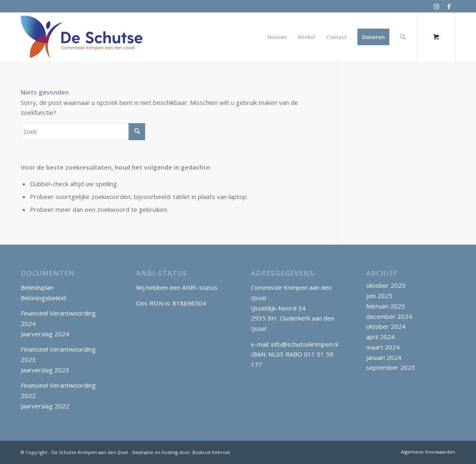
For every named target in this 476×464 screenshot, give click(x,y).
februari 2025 (386, 306)
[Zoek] (403, 37)
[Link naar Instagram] (436, 6)
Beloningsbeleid (43, 298)
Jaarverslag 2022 (45, 406)
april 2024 (380, 337)
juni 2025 (379, 296)
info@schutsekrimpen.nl (305, 344)
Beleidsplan (37, 287)
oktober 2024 (386, 326)
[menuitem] (277, 37)
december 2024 (389, 316)
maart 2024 (383, 347)
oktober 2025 (386, 285)
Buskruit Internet (211, 452)
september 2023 (391, 367)
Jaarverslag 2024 (45, 334)
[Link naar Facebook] (449, 6)
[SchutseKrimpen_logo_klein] (82, 37)
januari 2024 (384, 357)
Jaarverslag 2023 (45, 370)
